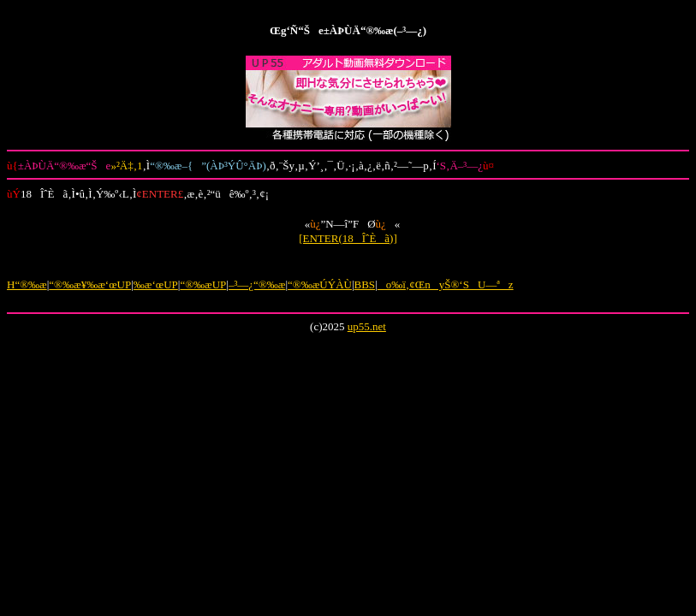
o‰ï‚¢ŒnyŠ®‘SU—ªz (446, 284)
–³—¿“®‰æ (257, 284)
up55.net (367, 326)
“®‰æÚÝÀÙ (320, 284)
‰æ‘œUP (156, 284)
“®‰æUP (203, 284)
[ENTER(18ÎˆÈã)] (348, 238)
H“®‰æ (27, 284)
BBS (365, 284)
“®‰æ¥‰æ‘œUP (90, 284)
